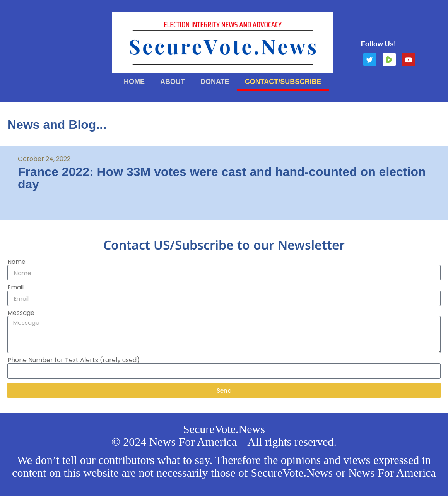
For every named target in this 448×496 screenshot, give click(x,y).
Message (21, 313)
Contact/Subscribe (283, 82)
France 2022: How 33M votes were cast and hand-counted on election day (222, 178)
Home (134, 82)
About (173, 82)
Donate (215, 82)
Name (16, 262)
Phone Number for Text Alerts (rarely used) (74, 360)
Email (15, 287)
